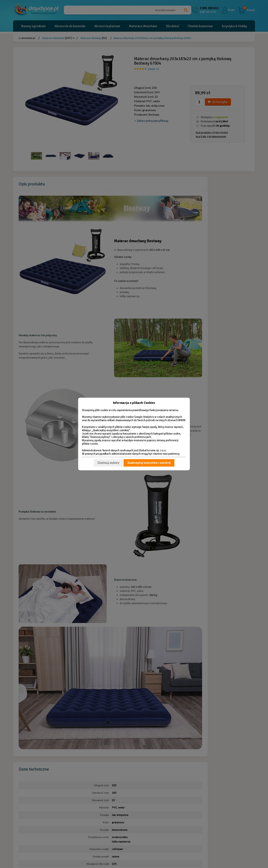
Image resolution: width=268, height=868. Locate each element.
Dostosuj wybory (108, 463)
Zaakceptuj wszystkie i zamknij (149, 463)
